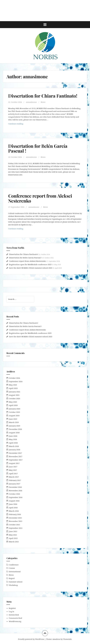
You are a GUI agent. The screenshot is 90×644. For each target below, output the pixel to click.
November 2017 (16, 456)
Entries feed (14, 615)
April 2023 (13, 388)
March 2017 (14, 477)
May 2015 (13, 535)
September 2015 (16, 528)
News (43, 102)
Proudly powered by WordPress (31, 639)
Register (12, 608)
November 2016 (16, 490)
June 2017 (13, 467)
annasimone (31, 102)
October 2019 (14, 412)
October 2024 (14, 378)
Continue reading (21, 124)
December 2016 (15, 487)
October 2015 (14, 525)
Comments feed (15, 618)
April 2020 (13, 405)
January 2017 (15, 484)
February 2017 (15, 480)
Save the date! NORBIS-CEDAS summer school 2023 (31, 268)
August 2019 (14, 416)
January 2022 (15, 392)
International (15, 571)
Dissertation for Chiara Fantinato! (43, 96)
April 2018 (13, 443)
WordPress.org (15, 621)
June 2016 (13, 504)
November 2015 (16, 521)
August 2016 (14, 501)
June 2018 (13, 436)
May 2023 (13, 385)
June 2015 (13, 531)
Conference (14, 565)
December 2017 (15, 453)
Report (12, 578)
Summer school (16, 582)
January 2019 (15, 426)
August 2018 (14, 433)
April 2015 (13, 538)
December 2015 (15, 518)
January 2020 (15, 409)
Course (12, 568)
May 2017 (13, 470)
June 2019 (13, 419)
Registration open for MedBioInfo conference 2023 (30, 264)
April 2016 (13, 508)
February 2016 (15, 514)
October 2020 (14, 398)
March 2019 (14, 422)
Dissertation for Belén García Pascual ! (38, 148)
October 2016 (14, 494)
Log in (11, 611)
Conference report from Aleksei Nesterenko (40, 198)
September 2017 (16, 460)
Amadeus (56, 639)
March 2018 (14, 446)
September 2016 (16, 497)
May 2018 (13, 439)
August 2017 (14, 463)
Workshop (13, 585)
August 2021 (14, 395)
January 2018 (15, 450)
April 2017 (13, 473)
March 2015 (14, 542)
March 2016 (14, 511)
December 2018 (15, 429)
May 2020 (13, 402)
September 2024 (16, 381)
